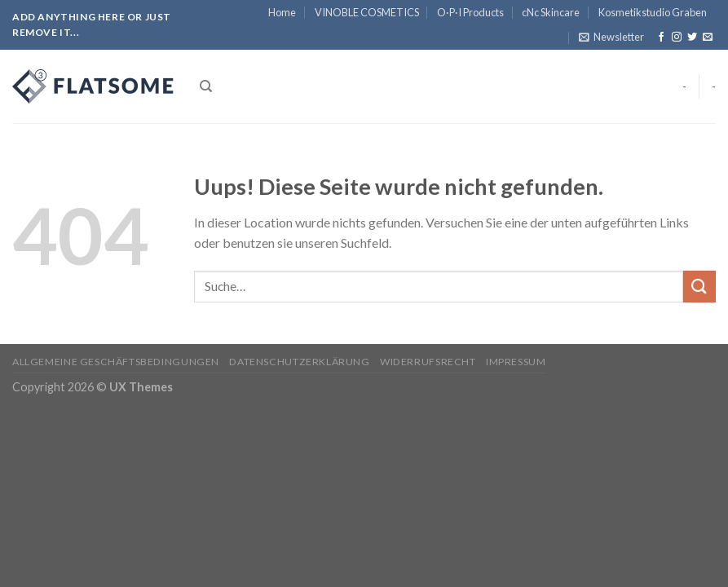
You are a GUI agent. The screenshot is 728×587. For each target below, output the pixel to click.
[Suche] (206, 86)
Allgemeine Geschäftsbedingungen (116, 362)
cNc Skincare (551, 12)
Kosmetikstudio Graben (653, 12)
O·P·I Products (470, 12)
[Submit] (699, 287)
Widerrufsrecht (428, 362)
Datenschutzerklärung (299, 362)
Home (282, 12)
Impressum (516, 362)
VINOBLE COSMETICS (367, 12)
